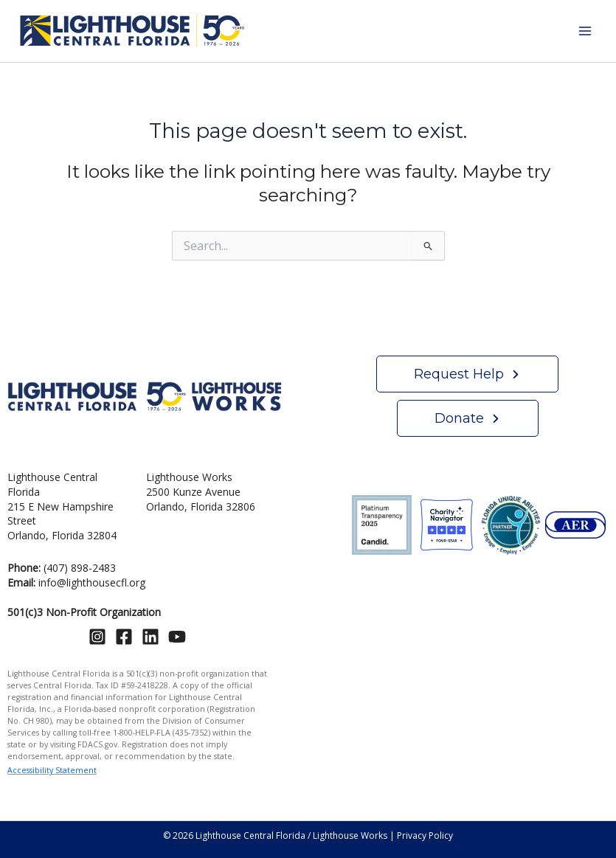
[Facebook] (124, 637)
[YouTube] (177, 637)
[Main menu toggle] (585, 31)
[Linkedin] (150, 637)
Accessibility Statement (52, 770)
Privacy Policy (425, 835)
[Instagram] (97, 637)
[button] (467, 374)
